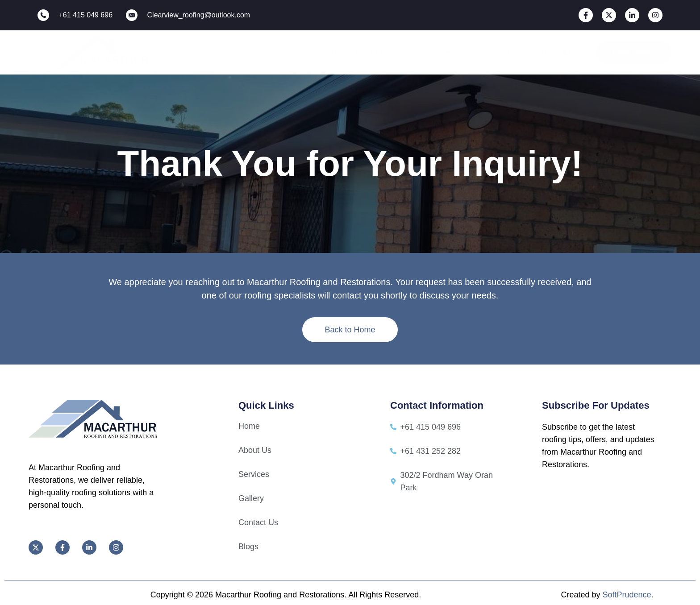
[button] (568, 52)
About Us (373, 52)
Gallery (480, 52)
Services (429, 52)
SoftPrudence (627, 595)
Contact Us (530, 52)
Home (329, 52)
